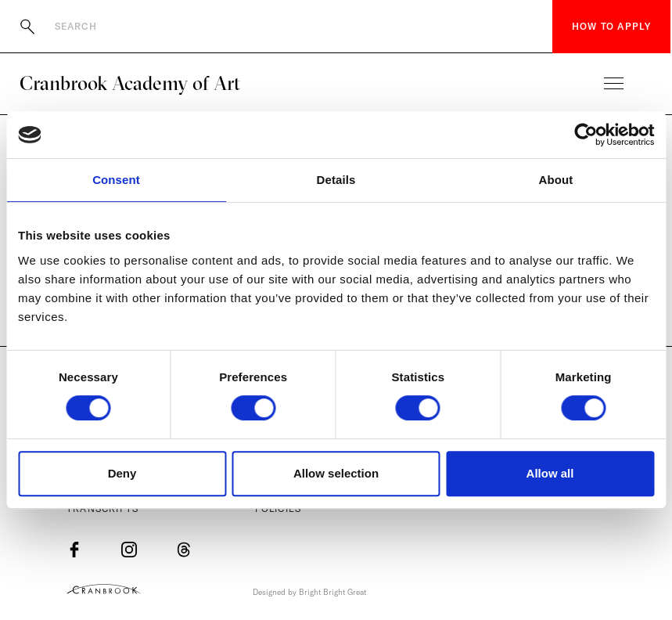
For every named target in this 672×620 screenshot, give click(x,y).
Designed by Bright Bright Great (309, 592)
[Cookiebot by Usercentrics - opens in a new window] (586, 135)
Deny (122, 473)
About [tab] (556, 180)
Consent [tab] (116, 180)
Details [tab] (336, 180)
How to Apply (611, 26)
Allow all (550, 473)
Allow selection (336, 473)
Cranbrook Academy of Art (130, 83)
